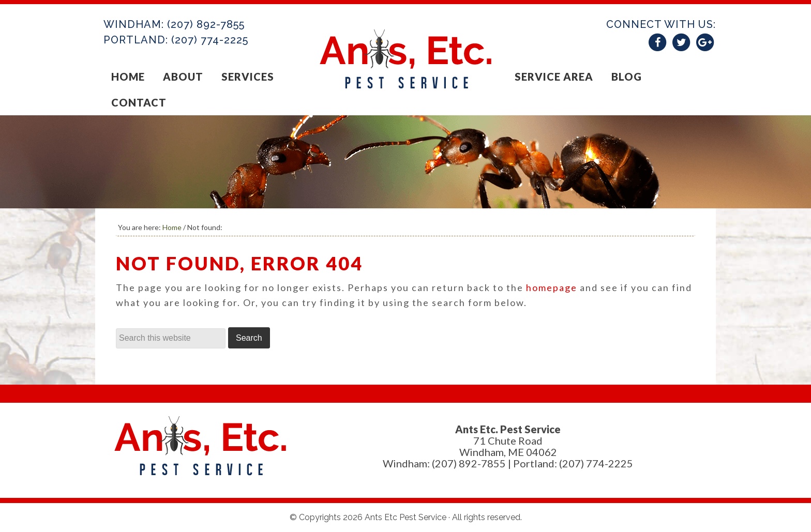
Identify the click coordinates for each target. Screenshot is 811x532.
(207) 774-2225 (210, 40)
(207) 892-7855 (206, 24)
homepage (552, 287)
